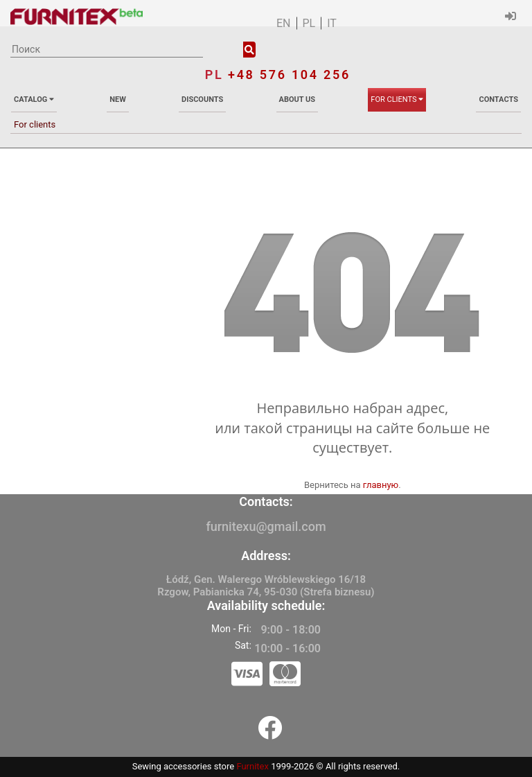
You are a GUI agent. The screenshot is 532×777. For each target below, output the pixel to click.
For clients (397, 99)
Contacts (498, 99)
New (118, 99)
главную (381, 485)
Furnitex (252, 766)
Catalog (34, 99)
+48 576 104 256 (289, 75)
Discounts (202, 99)
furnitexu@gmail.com (266, 526)
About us (298, 99)
